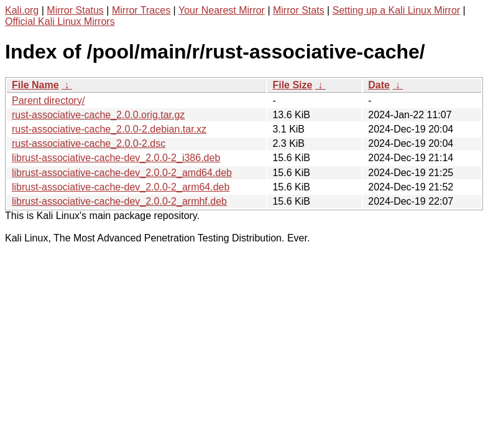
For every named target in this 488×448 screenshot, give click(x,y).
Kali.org (22, 10)
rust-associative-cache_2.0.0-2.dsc (89, 143)
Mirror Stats (299, 10)
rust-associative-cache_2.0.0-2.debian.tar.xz (109, 129)
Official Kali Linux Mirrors (60, 21)
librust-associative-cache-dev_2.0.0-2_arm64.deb (121, 187)
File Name (35, 85)
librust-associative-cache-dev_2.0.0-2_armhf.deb (119, 201)
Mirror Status (75, 10)
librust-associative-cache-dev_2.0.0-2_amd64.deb (122, 173)
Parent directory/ (48, 100)
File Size (292, 85)
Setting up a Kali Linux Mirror (396, 10)
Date (379, 85)
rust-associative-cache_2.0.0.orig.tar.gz (98, 115)
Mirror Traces (141, 10)
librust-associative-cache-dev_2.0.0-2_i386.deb (116, 158)
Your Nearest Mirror (222, 10)
